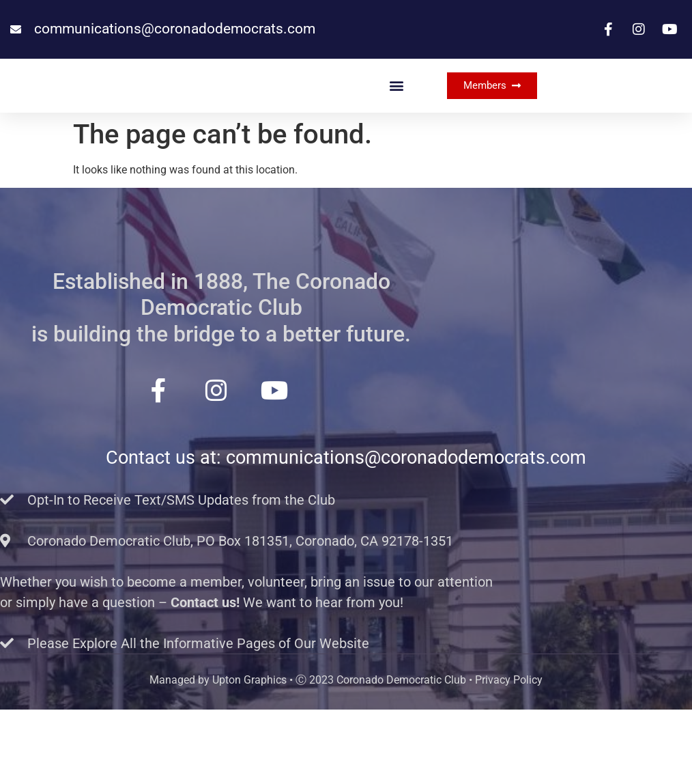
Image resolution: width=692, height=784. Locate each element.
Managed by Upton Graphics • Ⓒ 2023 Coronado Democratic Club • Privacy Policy (346, 754)
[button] (396, 123)
